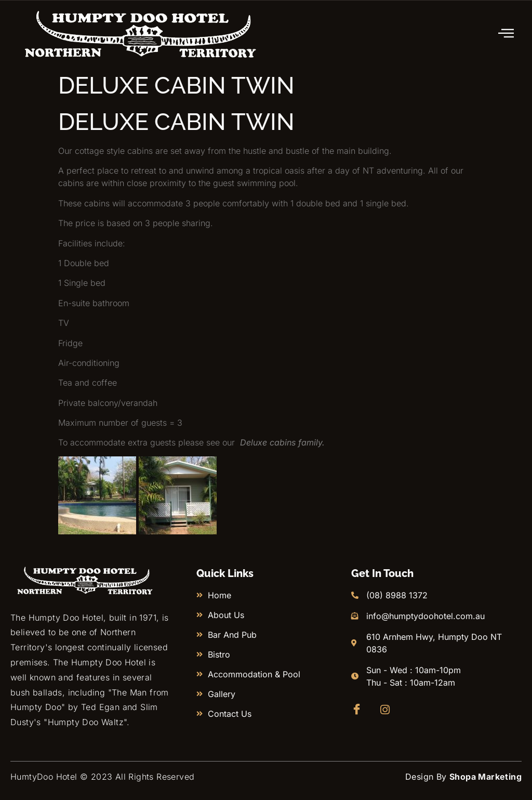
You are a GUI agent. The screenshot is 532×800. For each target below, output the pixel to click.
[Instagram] (388, 710)
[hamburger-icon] (507, 34)
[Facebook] (359, 710)
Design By (463, 777)
